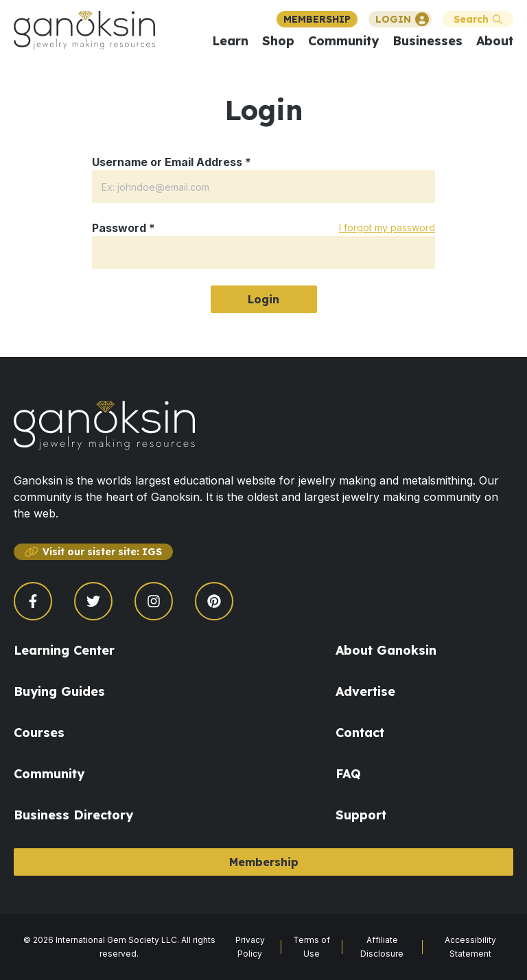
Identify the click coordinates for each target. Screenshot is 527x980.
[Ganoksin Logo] (84, 30)
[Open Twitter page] (93, 601)
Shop (278, 41)
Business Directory (73, 815)
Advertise (365, 691)
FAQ (348, 774)
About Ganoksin (386, 650)
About (495, 41)
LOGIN (402, 19)
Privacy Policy (250, 947)
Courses (39, 733)
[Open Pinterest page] (214, 601)
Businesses (428, 41)
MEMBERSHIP (317, 19)
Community (343, 41)
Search (478, 19)
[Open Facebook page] (33, 601)
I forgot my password (387, 227)
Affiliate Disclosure (382, 947)
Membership (264, 862)
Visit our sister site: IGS (93, 552)
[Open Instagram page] (154, 601)
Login (263, 299)
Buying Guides (59, 691)
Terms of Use (312, 947)
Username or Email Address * (172, 162)
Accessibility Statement (470, 947)
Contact (360, 733)
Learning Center (64, 650)
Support (361, 815)
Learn (230, 41)
